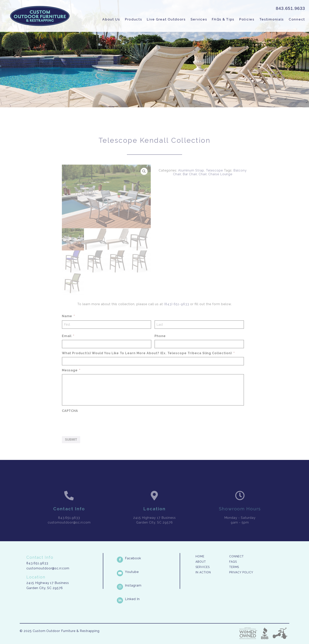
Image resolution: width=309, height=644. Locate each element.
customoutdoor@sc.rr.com (48, 568)
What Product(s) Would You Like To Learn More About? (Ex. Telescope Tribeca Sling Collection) (148, 360)
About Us (111, 19)
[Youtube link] (148, 572)
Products (134, 19)
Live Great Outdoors (166, 19)
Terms (234, 567)
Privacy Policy (241, 572)
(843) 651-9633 (176, 311)
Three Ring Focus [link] (280, 633)
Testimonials (272, 19)
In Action (203, 572)
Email (68, 343)
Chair (203, 181)
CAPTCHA (70, 418)
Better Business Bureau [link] (265, 633)
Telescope (214, 177)
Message (71, 377)
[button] (144, 178)
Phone (160, 343)
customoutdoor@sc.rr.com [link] (69, 530)
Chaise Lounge (220, 181)
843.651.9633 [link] (291, 8)
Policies (247, 19)
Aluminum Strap (191, 177)
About (201, 562)
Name (68, 323)
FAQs (233, 562)
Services (199, 19)
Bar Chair (190, 181)
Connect (297, 19)
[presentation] (92, 429)
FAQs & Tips (223, 19)
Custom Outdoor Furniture (40, 16)
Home (200, 556)
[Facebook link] (148, 558)
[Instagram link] (148, 586)
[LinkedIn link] (148, 599)
